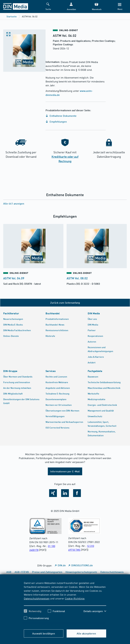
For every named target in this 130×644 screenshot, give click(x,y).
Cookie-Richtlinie (75, 598)
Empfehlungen (56, 122)
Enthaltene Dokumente (61, 116)
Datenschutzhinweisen (37, 598)
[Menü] (120, 7)
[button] (71, 7)
